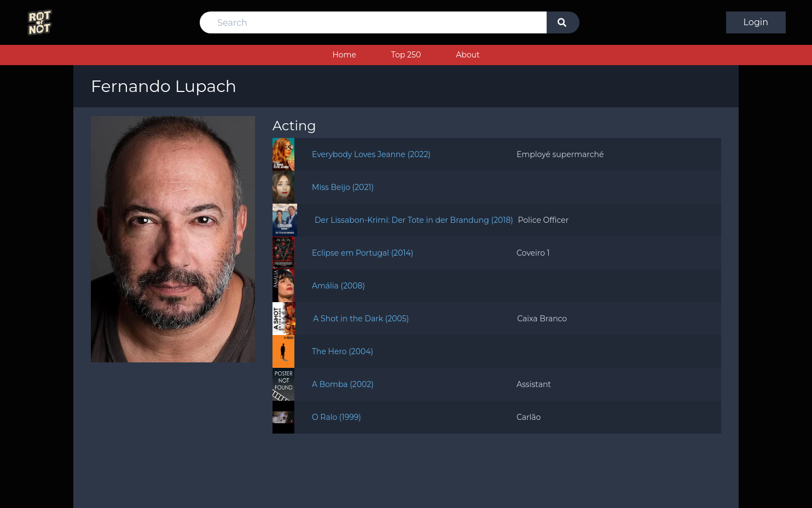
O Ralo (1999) (337, 417)
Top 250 (406, 55)
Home (344, 55)
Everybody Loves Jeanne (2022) (371, 154)
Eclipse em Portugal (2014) (363, 253)
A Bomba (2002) (343, 384)
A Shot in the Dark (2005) (361, 319)
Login (756, 22)
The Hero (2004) (343, 351)
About (468, 55)
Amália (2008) (338, 286)
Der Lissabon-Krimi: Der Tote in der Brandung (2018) (414, 220)
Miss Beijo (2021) (343, 187)
